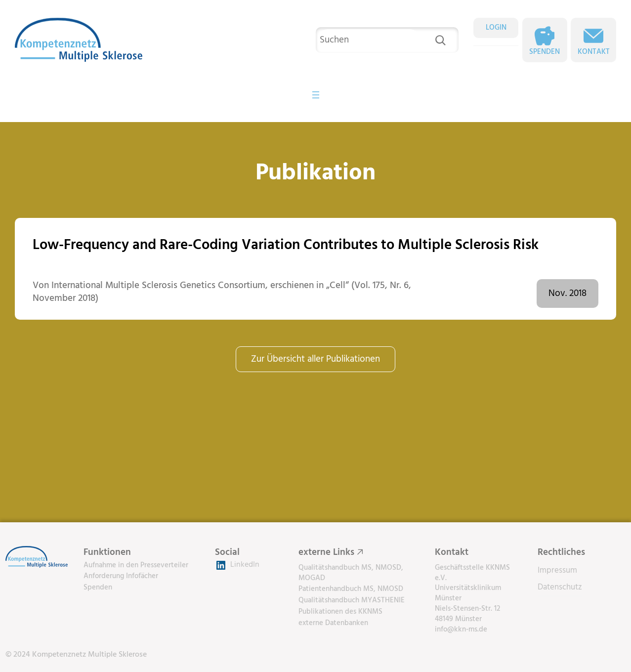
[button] (22, 650)
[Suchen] (440, 40)
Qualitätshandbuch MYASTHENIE (352, 600)
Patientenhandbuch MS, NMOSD (351, 589)
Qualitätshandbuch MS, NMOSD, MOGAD (351, 573)
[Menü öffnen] (316, 95)
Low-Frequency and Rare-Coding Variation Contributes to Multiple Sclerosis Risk (286, 245)
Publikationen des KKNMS (340, 612)
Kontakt (594, 52)
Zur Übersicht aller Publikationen (315, 359)
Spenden (545, 52)
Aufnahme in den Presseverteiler (136, 565)
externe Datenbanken (333, 623)
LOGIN (496, 28)
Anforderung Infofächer (121, 576)
